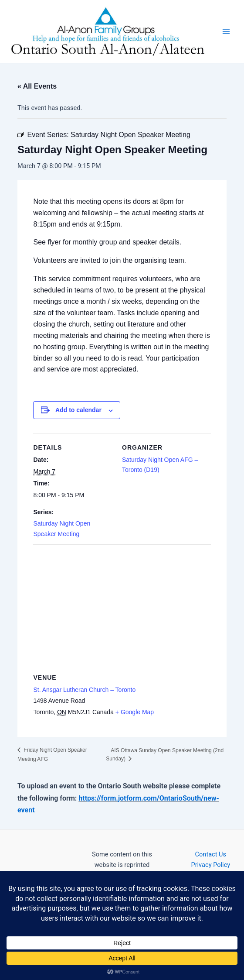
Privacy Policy (210, 865)
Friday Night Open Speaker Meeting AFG (52, 754)
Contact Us (211, 854)
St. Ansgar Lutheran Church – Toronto (84, 690)
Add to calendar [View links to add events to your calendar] (78, 410)
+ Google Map (135, 712)
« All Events (37, 86)
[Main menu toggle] (226, 31)
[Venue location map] (122, 607)
